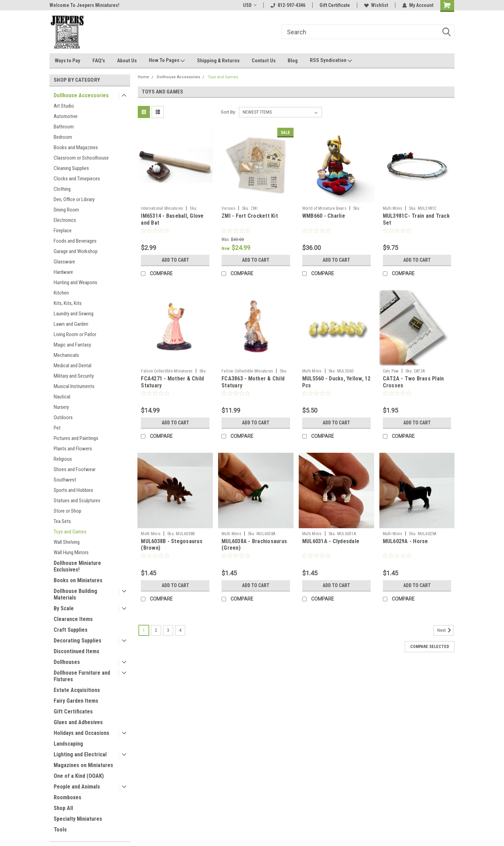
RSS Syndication (331, 61)
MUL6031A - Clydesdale (331, 541)
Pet (57, 428)
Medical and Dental (73, 366)
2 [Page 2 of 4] (156, 630)
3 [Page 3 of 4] (168, 630)
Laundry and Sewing (74, 314)
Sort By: (228, 112)
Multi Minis (393, 208)
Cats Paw (391, 371)
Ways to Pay (67, 61)
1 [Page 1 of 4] (144, 630)
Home (143, 77)
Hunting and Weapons (75, 282)
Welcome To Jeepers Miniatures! (84, 5)
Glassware (64, 262)
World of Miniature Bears (324, 208)
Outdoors (63, 417)
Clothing (62, 189)
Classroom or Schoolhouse (81, 158)
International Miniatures (162, 208)
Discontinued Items (76, 651)
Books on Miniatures (78, 580)
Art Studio (64, 106)
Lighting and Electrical (80, 754)
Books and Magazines (76, 147)
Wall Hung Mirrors (71, 552)
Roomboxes (67, 797)
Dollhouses (67, 662)
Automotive (66, 116)
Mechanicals (66, 355)
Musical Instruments (74, 386)
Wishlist (376, 5)
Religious (63, 459)
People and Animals (77, 787)
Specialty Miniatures (78, 819)
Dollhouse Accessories (81, 95)
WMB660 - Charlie (324, 216)
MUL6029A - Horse (406, 541)
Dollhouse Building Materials (75, 594)
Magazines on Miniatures (83, 765)
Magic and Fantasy (72, 345)
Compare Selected (430, 647)
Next (445, 630)
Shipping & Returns (218, 61)
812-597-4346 (288, 5)
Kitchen (61, 293)
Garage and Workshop (76, 251)
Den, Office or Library (74, 199)
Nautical (62, 397)
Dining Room (66, 210)
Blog (293, 61)
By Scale (64, 608)
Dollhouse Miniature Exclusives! (77, 566)
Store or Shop (67, 511)
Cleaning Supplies (71, 168)
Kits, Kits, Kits (68, 303)
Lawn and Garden (71, 324)
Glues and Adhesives (78, 722)
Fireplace (63, 231)
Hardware (63, 272)
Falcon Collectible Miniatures (167, 371)
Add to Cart (175, 260)
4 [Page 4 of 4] (180, 630)
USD (250, 5)
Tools (60, 830)
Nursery (61, 407)
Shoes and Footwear (75, 469)
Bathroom (64, 127)
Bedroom (63, 137)
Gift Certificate (335, 5)
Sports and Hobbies (73, 490)
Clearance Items (73, 619)
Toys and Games (70, 532)
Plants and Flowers (73, 449)
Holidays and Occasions (82, 733)
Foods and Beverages (75, 241)
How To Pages (167, 61)
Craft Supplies (71, 630)
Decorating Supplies (78, 641)
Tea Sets (62, 521)
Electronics (65, 220)
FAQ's (99, 61)
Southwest (65, 480)
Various (228, 208)
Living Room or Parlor (75, 334)
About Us (127, 61)
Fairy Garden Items (76, 701)
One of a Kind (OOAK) (79, 776)
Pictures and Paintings (76, 438)
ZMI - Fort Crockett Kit (250, 216)
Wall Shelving (67, 542)
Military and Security (74, 376)
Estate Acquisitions (77, 690)
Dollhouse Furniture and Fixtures (82, 676)
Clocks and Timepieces (77, 179)
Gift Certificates (73, 712)
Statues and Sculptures (77, 501)
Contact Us (264, 61)
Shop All (63, 808)
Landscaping (68, 744)
